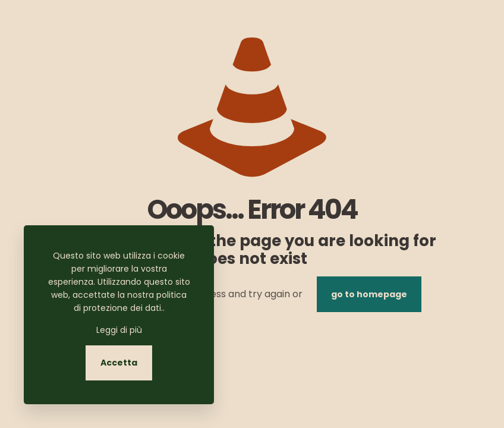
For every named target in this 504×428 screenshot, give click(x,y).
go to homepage (369, 294)
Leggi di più (119, 330)
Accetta (119, 363)
